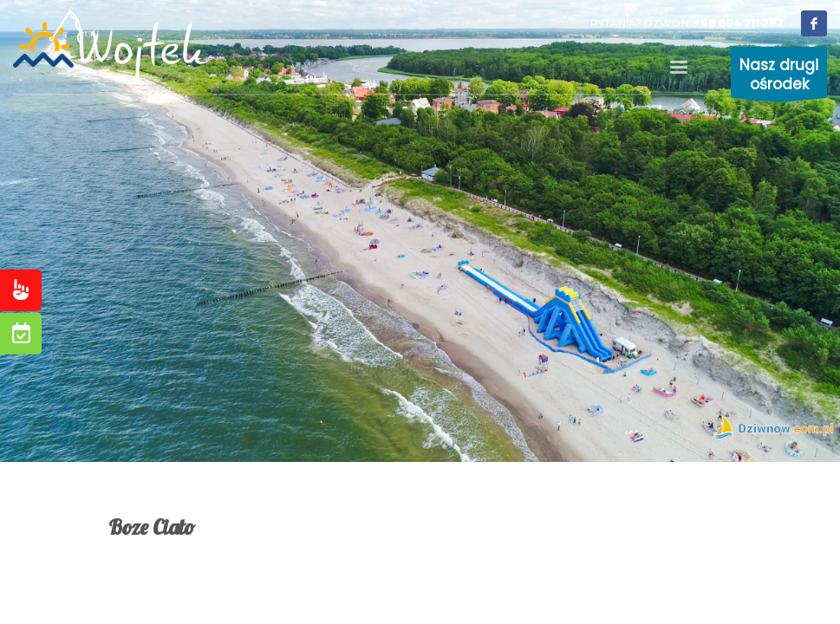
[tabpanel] (420, 231)
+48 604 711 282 (739, 23)
